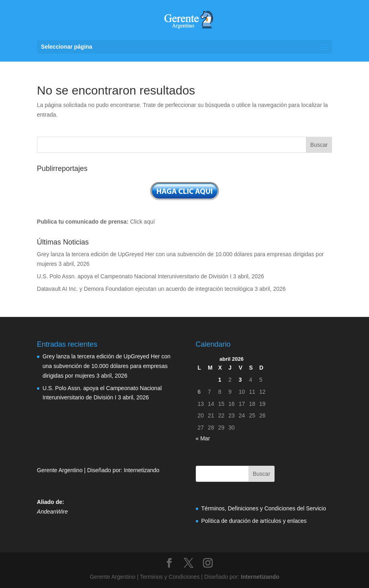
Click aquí (142, 222)
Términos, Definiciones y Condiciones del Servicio (264, 508)
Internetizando (142, 470)
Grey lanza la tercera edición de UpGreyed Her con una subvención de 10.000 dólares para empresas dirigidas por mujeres (107, 366)
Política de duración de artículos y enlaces (254, 521)
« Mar (203, 438)
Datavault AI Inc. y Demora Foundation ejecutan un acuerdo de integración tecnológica (145, 289)
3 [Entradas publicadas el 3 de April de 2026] (240, 380)
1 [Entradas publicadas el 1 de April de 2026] (220, 380)
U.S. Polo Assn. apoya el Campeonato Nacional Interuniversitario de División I (134, 276)
